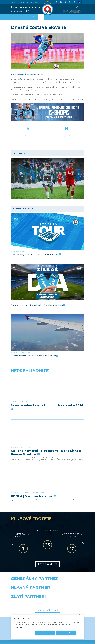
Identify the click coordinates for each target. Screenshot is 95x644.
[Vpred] (83, 520)
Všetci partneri (47, 586)
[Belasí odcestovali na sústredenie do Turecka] (47, 333)
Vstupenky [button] (23, 17)
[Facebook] (56, 2)
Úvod (12, 17)
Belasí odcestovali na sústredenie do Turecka (34, 356)
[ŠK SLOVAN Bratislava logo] (47, 8)
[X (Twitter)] (61, 2)
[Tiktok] (74, 2)
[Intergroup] (28, 577)
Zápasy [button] (35, 17)
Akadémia (48, 17)
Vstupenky (24, 302)
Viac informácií (19, 627)
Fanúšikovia (25, 251)
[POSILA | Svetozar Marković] (47, 459)
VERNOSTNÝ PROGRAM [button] (59, 17)
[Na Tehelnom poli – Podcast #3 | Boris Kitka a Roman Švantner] (47, 422)
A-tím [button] (29, 17)
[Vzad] (12, 520)
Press (20, 2)
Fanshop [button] (79, 17)
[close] (80, 615)
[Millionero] (67, 569)
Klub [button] (17, 17)
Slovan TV (27, 431)
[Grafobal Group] (67, 577)
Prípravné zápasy (27, 353)
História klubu (48, 540)
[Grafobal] (28, 569)
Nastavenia (24, 633)
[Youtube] (65, 2)
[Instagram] (70, 2)
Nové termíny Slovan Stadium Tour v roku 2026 (36, 254)
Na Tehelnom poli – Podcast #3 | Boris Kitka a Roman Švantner (46, 436)
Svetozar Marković (37, 468)
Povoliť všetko (66, 633)
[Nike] (48, 560)
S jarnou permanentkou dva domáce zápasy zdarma (38, 305)
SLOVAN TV (71, 17)
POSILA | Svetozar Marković (33, 472)
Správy (41, 17)
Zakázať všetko (45, 633)
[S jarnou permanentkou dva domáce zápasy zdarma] (47, 282)
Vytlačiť (67, 136)
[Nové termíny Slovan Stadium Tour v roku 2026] (47, 231)
